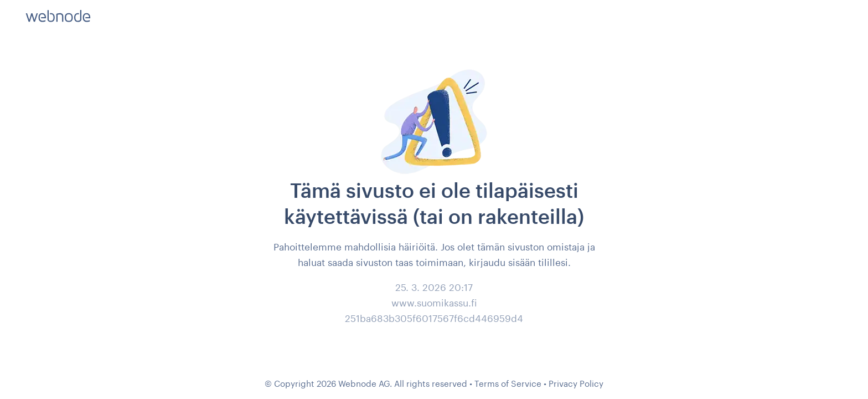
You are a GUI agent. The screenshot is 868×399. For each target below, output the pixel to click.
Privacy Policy (576, 383)
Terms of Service (508, 383)
